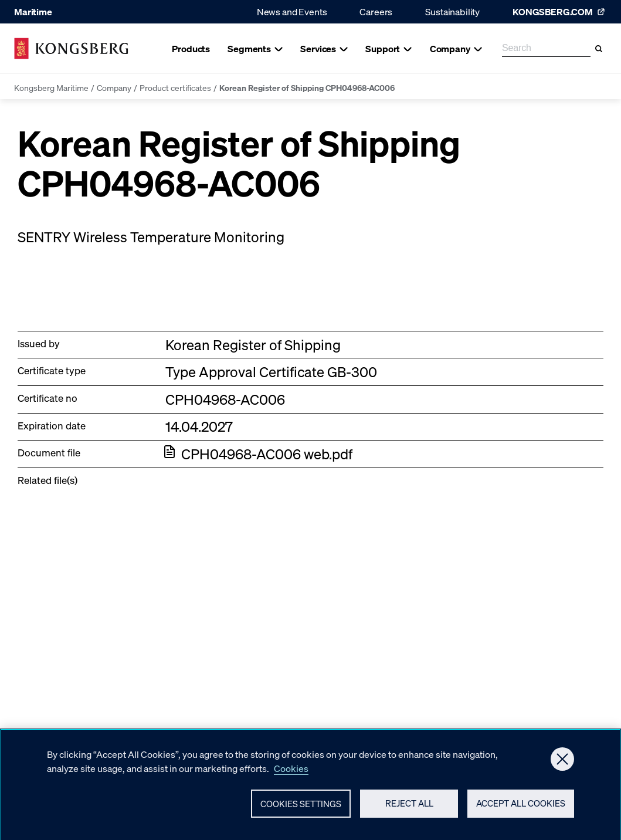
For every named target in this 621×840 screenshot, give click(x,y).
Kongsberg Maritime (51, 87)
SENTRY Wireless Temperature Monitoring (151, 237)
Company (114, 87)
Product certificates (175, 87)
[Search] (599, 49)
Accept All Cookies (521, 807)
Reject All (409, 807)
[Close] (562, 763)
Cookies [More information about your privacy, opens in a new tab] (291, 772)
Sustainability (452, 11)
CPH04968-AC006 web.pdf (267, 454)
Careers (376, 11)
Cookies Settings (301, 807)
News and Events (292, 11)
